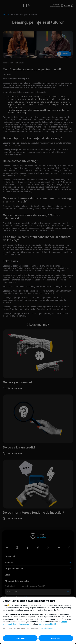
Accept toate (56, 638)
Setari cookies (47, 628)
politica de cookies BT (47, 624)
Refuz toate (20, 638)
